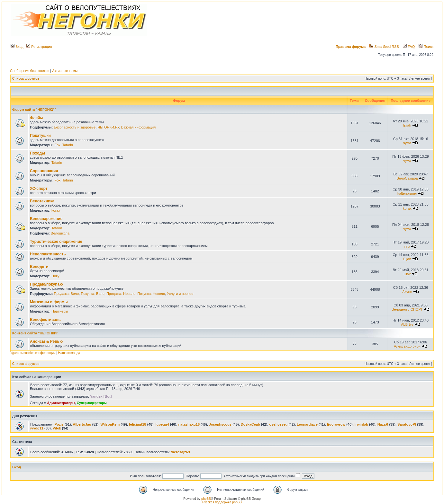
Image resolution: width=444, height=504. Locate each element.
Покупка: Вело (92, 294)
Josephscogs (220, 424)
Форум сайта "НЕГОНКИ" (34, 110)
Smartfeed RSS (384, 47)
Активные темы (65, 71)
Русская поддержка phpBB (222, 502)
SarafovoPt (407, 424)
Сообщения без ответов (30, 71)
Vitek (57, 428)
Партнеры (60, 311)
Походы (37, 153)
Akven (407, 292)
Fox (57, 145)
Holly (55, 276)
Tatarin (68, 145)
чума (407, 143)
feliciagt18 (138, 424)
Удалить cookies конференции (33, 353)
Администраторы (61, 403)
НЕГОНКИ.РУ (108, 127)
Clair (407, 274)
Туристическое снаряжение (56, 242)
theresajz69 (180, 452)
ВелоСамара (407, 178)
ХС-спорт (39, 189)
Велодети (39, 267)
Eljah (407, 125)
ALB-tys (407, 324)
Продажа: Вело (66, 294)
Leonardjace (307, 424)
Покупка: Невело (151, 294)
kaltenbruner (407, 193)
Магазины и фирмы (49, 302)
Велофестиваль (45, 320)
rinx (407, 246)
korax (56, 210)
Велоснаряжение (46, 219)
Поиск (426, 47)
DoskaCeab (250, 424)
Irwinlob (361, 424)
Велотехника (42, 201)
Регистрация (39, 47)
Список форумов (26, 79)
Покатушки (40, 136)
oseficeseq (278, 424)
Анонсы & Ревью (46, 341)
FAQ (409, 47)
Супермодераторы (92, 403)
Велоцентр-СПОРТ (407, 309)
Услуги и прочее (180, 294)
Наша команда (69, 353)
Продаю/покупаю (46, 284)
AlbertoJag (82, 424)
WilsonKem (110, 424)
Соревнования (44, 171)
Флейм (36, 118)
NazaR (383, 424)
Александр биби (407, 346)
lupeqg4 (162, 424)
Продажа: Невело (121, 294)
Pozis (59, 424)
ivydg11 (37, 428)
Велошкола (60, 233)
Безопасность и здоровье (75, 127)
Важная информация (139, 127)
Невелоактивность (48, 254)
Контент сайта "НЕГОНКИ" (35, 333)
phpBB (206, 499)
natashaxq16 (189, 424)
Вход (17, 47)
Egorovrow (336, 424)
